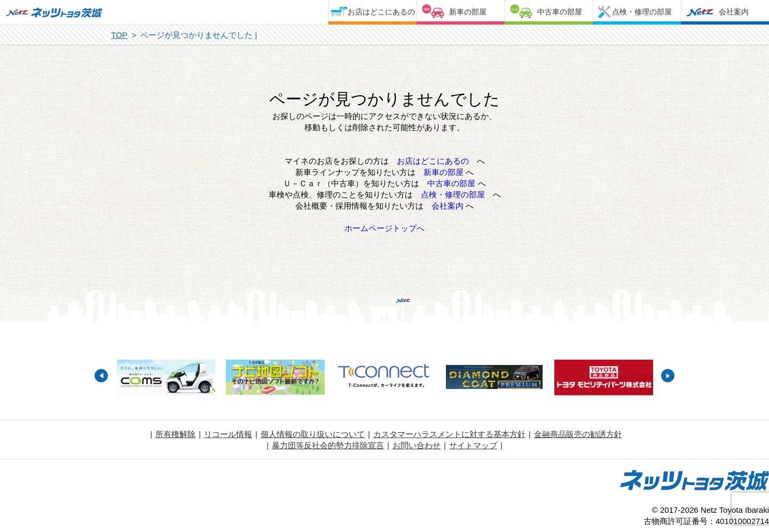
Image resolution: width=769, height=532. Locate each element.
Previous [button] (101, 376)
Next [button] (668, 376)
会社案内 (734, 12)
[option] (166, 379)
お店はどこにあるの (381, 12)
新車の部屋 (468, 12)
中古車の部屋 (560, 12)
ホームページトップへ (384, 228)
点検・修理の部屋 (642, 12)
